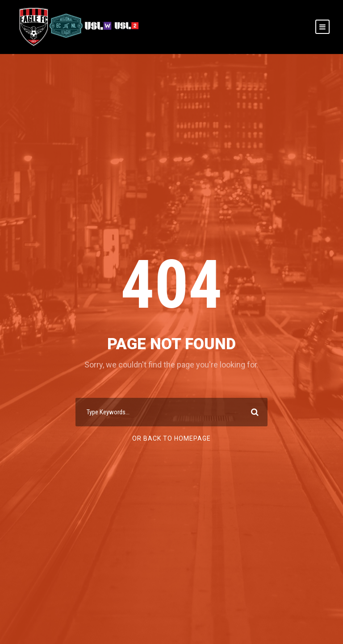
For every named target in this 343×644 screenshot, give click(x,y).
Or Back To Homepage (171, 438)
